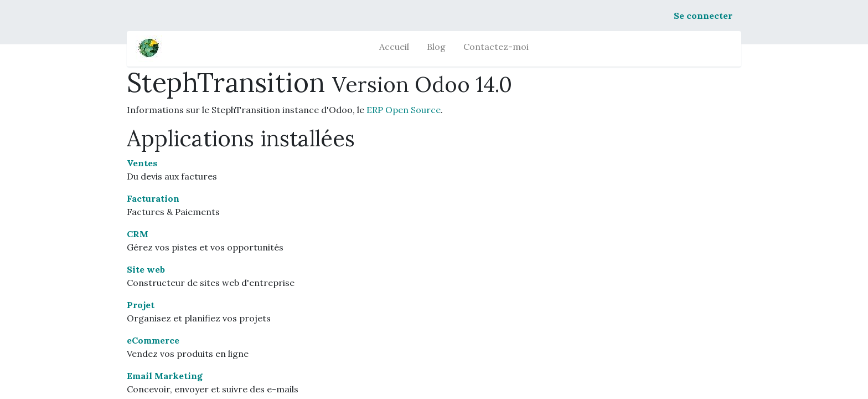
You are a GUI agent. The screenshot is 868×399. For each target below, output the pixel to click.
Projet (141, 305)
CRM (138, 234)
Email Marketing (165, 376)
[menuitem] (394, 49)
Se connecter (703, 16)
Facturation (153, 198)
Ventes (142, 163)
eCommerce (153, 340)
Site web (146, 269)
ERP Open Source (404, 110)
